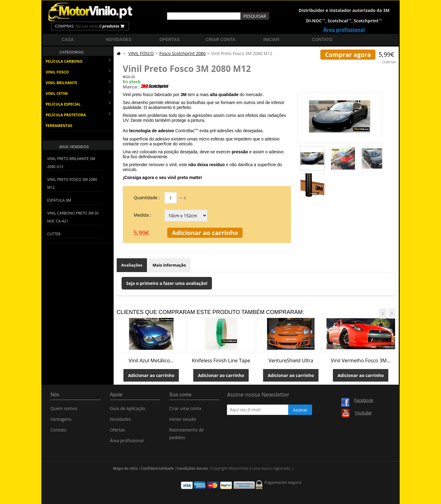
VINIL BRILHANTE (78, 82)
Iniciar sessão (183, 421)
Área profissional (344, 30)
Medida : (142, 215)
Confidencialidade (157, 461)
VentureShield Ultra (291, 360)
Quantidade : (147, 198)
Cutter (54, 234)
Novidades (119, 39)
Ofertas (170, 39)
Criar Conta (220, 39)
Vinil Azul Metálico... (151, 360)
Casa (68, 39)
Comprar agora (348, 55)
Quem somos (64, 410)
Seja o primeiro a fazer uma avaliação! (167, 283)
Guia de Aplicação (128, 410)
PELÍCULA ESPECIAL (78, 104)
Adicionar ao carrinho (205, 233)
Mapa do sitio (125, 461)
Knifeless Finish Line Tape (221, 360)
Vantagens (61, 421)
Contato (322, 39)
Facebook (364, 400)
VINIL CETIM (78, 93)
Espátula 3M (59, 200)
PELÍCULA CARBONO (78, 61)
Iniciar (271, 39)
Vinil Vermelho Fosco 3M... (361, 360)
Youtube (363, 413)
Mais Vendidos (74, 147)
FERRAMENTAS (59, 126)
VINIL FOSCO (78, 71)
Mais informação (169, 265)
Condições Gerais (192, 461)
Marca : (131, 87)
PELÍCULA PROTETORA (78, 114)
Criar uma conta (185, 410)
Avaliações (132, 265)
